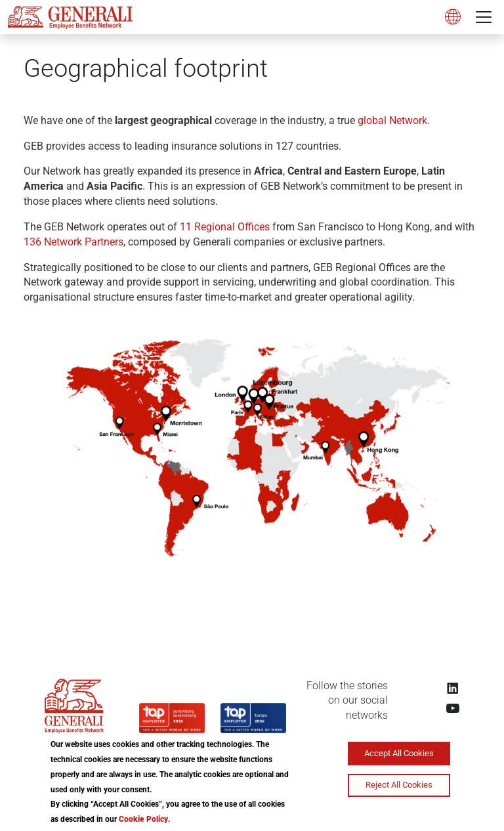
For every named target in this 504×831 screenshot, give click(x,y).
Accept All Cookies (399, 753)
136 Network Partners (73, 242)
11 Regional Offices (226, 227)
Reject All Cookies (399, 785)
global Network (392, 120)
